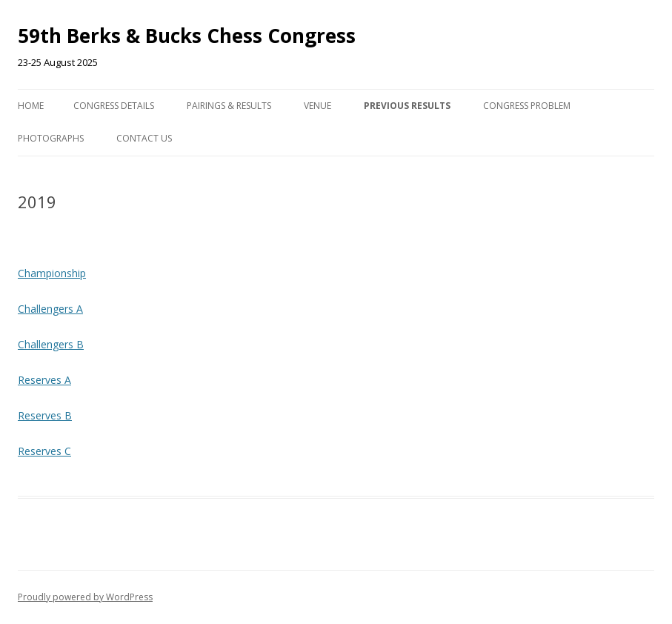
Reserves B (45, 415)
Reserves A (44, 380)
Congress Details (114, 106)
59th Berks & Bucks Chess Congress (187, 36)
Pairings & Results (229, 106)
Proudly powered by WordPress (85, 597)
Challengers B (51, 344)
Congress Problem (527, 106)
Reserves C (44, 451)
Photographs (51, 138)
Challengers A (50, 309)
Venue (317, 106)
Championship (52, 273)
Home (31, 106)
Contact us (144, 138)
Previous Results (407, 106)
